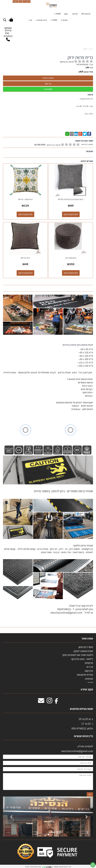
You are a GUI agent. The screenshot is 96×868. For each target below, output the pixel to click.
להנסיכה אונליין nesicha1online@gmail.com (77, 749)
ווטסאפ (48, 89)
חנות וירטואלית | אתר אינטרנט (33, 867)
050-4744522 (8, 35)
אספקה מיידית (8, 33)
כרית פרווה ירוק (80, 57)
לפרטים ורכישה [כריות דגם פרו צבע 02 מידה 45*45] (71, 214)
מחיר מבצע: (88, 72)
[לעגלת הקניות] (11, 20)
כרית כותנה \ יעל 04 (25, 199)
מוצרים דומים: (87, 161)
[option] (48, 817)
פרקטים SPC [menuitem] (86, 14)
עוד (30, 20)
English (16, 1)
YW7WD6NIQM (82, 65)
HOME (85, 49)
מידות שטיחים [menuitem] (41, 20)
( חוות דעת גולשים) (67, 62)
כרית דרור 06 (25, 258)
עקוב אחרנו (87, 689)
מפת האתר (87, 638)
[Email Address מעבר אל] (41, 702)
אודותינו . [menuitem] (75, 14)
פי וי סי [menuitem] (90, 667)
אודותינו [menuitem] (89, 679)
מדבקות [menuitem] (89, 671)
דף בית (91, 49)
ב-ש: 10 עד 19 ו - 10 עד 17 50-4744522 (82, 724)
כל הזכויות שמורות (83, 736)
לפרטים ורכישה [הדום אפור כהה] (71, 273)
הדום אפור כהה (71, 258)
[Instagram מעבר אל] (49, 702)
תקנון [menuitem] (66, 14)
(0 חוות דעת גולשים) (54, 145)
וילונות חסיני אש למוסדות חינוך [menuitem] (77, 655)
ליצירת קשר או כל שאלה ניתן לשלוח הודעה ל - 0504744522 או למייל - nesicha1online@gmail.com (72, 609)
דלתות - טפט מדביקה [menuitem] (82, 659)
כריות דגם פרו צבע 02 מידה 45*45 (71, 199)
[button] (10, 817)
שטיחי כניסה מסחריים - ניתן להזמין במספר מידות (63, 491)
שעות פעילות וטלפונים (81, 709)
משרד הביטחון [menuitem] (86, 647)
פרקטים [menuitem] (89, 663)
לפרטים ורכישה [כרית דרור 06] (25, 273)
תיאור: (90, 95)
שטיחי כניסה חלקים (83, 545)
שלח (90, 794)
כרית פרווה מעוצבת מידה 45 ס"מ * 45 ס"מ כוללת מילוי (84, 106)
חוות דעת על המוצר (84, 141)
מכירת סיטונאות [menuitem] (85, 675)
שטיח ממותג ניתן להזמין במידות (77, 345)
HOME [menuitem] (57, 14)
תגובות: (89, 151)
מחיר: (89, 68)
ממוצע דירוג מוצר (64, 145)
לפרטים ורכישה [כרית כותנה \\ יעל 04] (25, 214)
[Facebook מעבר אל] (56, 702)
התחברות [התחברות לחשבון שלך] (27, 1)
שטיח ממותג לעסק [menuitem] (83, 651)
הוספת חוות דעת (40, 144)
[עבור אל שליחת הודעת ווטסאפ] (93, 865)
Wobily (56, 867)
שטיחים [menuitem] (64, 20)
